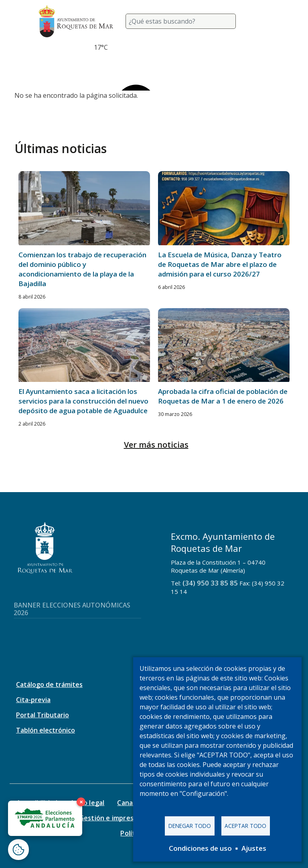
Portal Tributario (43, 715)
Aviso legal (87, 803)
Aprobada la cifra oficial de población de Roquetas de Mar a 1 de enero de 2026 (223, 396)
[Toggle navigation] (260, 21)
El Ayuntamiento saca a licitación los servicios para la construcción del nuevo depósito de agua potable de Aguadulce (83, 401)
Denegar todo (190, 826)
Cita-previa (33, 700)
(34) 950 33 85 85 (210, 583)
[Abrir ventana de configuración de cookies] (18, 850)
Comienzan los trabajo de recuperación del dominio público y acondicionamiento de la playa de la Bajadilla (82, 269)
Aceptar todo (245, 826)
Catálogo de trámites (49, 684)
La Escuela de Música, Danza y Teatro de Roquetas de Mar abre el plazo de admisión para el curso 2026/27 (220, 264)
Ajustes (254, 848)
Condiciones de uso (200, 848)
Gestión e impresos (110, 818)
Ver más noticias (156, 445)
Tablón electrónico (46, 730)
